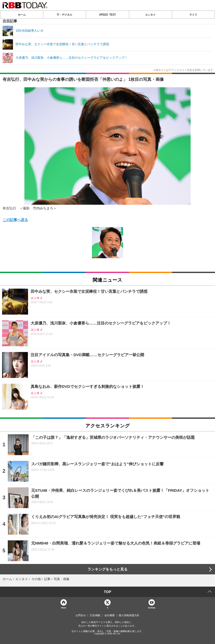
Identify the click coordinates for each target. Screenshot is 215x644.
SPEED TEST (107, 15)
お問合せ (81, 615)
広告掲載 (95, 615)
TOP (108, 592)
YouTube (152, 608)
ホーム (22, 15)
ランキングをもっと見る (107, 569)
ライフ (193, 15)
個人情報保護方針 (129, 615)
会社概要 (110, 615)
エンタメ (150, 15)
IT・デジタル (65, 15)
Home (64, 608)
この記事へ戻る (15, 220)
